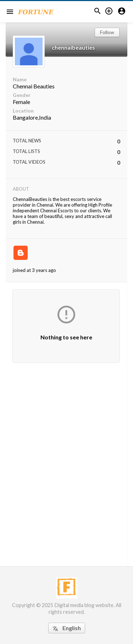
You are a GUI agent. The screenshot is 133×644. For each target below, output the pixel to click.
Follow (107, 32)
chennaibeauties (73, 47)
